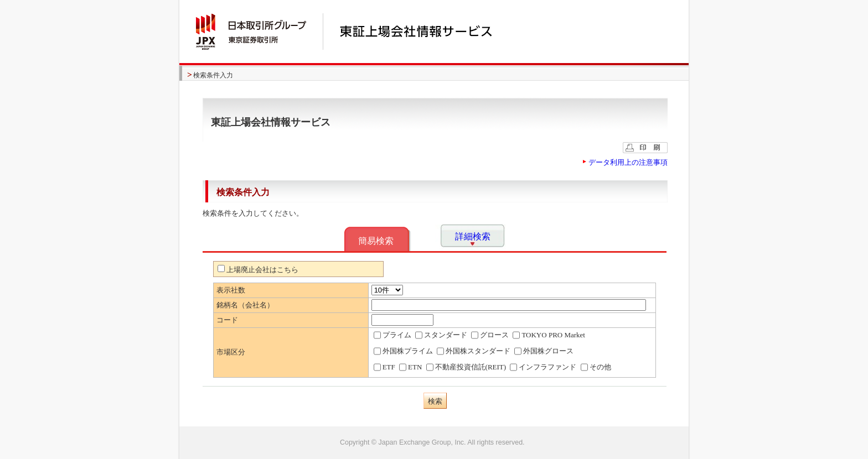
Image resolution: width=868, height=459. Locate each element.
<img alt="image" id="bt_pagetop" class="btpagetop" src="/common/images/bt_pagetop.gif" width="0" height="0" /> (434, 442)
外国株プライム (403, 351)
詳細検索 (473, 236)
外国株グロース (544, 351)
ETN (410, 367)
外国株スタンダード (474, 351)
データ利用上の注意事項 (628, 162)
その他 (596, 367)
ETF (384, 367)
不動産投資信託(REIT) (466, 367)
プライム (392, 335)
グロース (490, 335)
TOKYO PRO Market (549, 335)
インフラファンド (543, 367)
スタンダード (441, 335)
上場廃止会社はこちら (258, 270)
